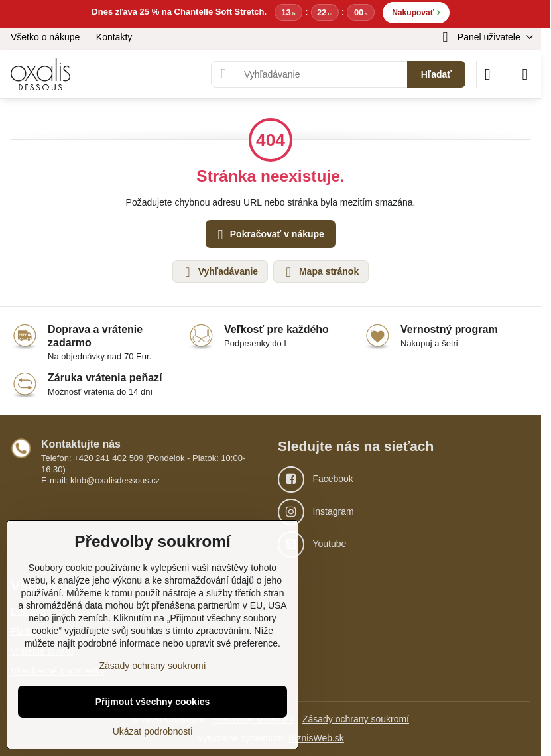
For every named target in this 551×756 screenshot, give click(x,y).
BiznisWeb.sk (316, 738)
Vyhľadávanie (219, 272)
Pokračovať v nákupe (269, 235)
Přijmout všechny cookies (153, 702)
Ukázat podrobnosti (153, 731)
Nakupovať (416, 12)
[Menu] (525, 74)
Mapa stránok (320, 272)
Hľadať (436, 74)
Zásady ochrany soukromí (356, 719)
